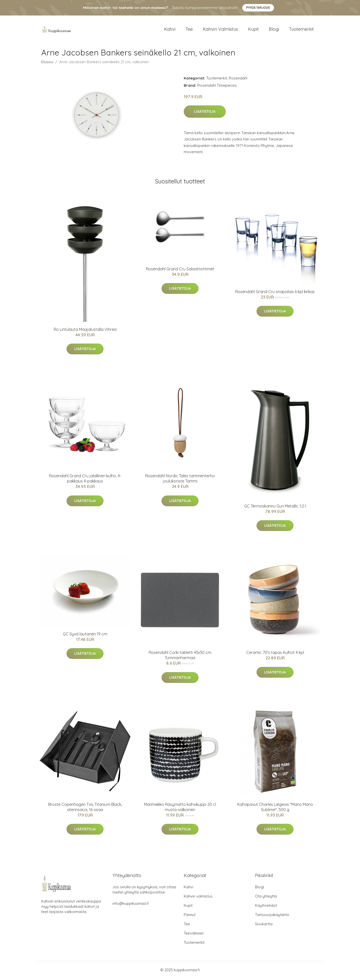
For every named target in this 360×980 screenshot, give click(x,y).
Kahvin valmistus (220, 30)
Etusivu (47, 63)
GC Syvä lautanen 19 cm (85, 636)
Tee (189, 30)
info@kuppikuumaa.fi (131, 905)
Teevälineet (194, 935)
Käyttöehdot (266, 907)
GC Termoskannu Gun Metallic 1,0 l (275, 508)
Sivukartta (264, 925)
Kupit (253, 30)
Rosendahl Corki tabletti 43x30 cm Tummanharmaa (180, 657)
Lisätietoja (205, 113)
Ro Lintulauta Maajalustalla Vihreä (85, 331)
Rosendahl (238, 80)
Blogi (274, 30)
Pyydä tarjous (258, 8)
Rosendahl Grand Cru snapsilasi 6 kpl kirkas (275, 293)
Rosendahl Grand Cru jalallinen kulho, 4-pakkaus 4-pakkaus (85, 480)
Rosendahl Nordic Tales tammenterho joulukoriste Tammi (180, 480)
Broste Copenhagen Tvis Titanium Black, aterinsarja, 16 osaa (85, 808)
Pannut (190, 916)
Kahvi (170, 30)
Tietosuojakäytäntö (272, 916)
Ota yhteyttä (266, 898)
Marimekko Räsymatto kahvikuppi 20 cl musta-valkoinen (180, 808)
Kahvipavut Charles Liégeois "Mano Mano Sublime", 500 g (275, 808)
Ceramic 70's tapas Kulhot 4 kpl (275, 654)
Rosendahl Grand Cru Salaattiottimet (180, 271)
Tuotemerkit (301, 30)
